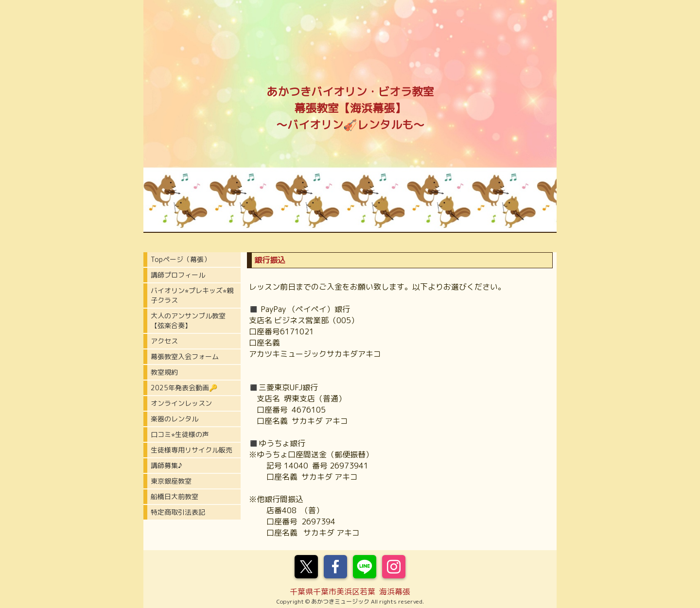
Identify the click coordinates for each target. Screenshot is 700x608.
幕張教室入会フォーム (185, 356)
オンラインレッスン (181, 403)
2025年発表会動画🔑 (184, 388)
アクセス (164, 341)
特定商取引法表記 (178, 512)
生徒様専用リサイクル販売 (192, 450)
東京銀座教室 (171, 481)
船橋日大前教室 (175, 496)
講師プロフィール (178, 275)
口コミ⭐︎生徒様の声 (180, 434)
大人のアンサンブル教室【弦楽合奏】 (188, 321)
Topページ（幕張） (181, 259)
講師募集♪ (166, 465)
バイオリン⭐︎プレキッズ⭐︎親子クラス (192, 295)
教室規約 (164, 372)
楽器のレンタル (175, 419)
